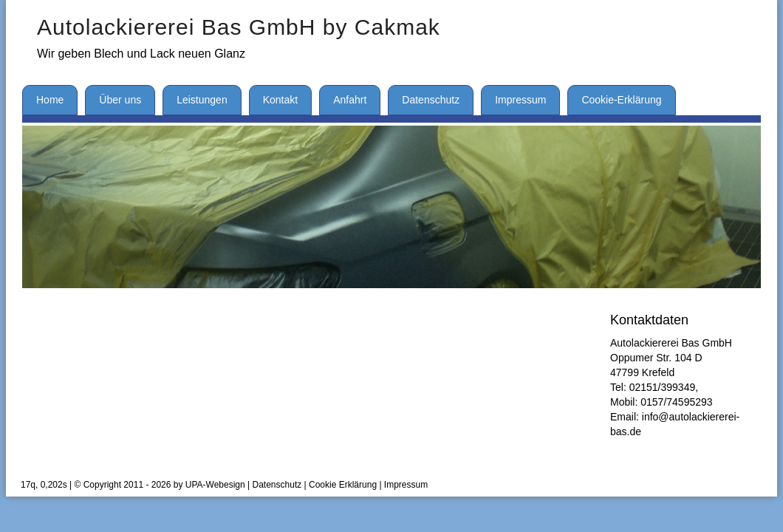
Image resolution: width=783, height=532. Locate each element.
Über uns (120, 100)
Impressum (520, 100)
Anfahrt (350, 100)
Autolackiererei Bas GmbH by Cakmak (239, 27)
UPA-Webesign (215, 485)
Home (50, 100)
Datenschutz (431, 100)
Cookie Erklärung (343, 485)
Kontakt (280, 100)
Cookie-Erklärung (621, 100)
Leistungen (202, 100)
